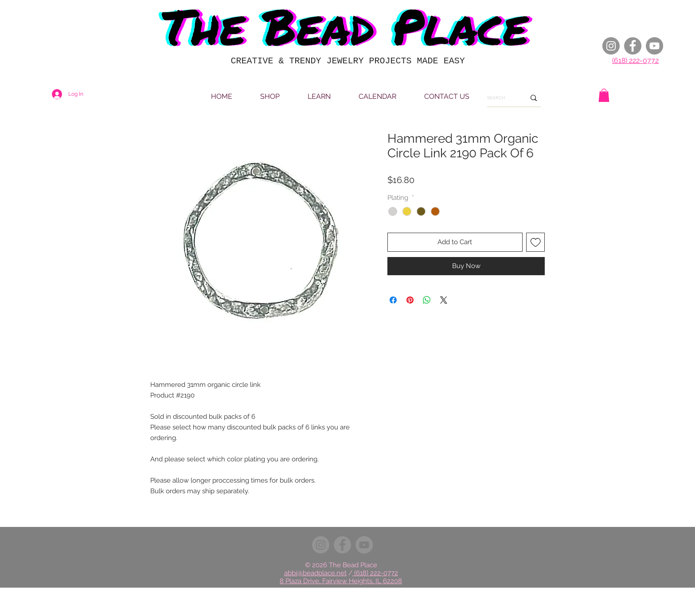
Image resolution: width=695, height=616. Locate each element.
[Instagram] (611, 46)
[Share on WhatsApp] (427, 300)
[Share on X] (444, 300)
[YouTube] (654, 46)
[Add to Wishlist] (536, 242)
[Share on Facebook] (393, 300)
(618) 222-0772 (635, 60)
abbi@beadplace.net (315, 573)
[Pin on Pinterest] (410, 300)
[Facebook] (633, 46)
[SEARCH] (500, 98)
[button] (604, 95)
